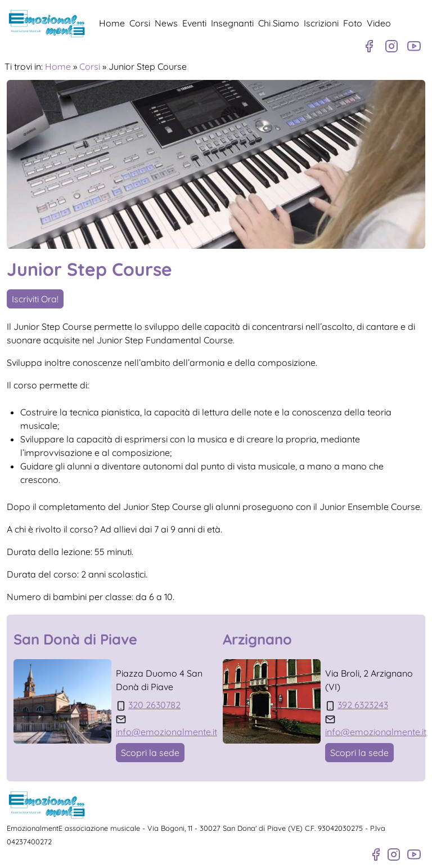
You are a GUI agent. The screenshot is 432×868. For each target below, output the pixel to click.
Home (112, 23)
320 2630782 (154, 705)
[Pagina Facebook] (369, 46)
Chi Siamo (279, 23)
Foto (353, 23)
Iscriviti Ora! (35, 299)
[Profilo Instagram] (391, 46)
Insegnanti (232, 23)
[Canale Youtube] (414, 46)
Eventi (194, 23)
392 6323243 (363, 705)
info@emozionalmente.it (166, 732)
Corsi (140, 23)
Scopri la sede (150, 753)
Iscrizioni (321, 23)
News (166, 23)
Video (379, 23)
